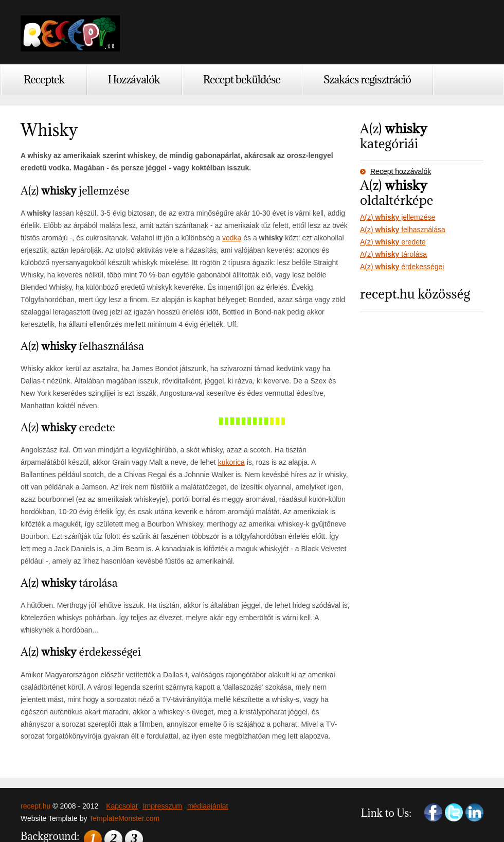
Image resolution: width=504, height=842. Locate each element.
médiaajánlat (208, 806)
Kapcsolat (122, 806)
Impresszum (163, 806)
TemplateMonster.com (124, 818)
